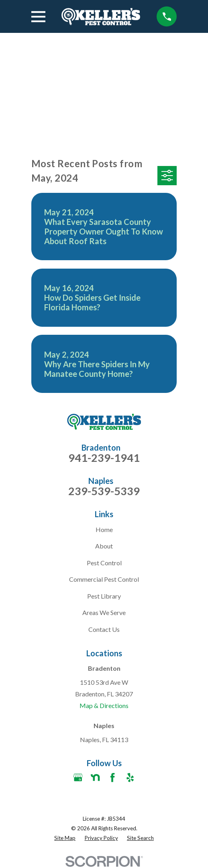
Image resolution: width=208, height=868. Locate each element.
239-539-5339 (104, 491)
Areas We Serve (104, 612)
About (104, 546)
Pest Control (104, 563)
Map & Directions (104, 705)
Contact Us (104, 629)
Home (104, 529)
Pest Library (104, 596)
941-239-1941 (104, 458)
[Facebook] (112, 777)
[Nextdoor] (95, 777)
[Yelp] (130, 777)
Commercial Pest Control (104, 579)
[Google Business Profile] (78, 777)
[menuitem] (65, 838)
